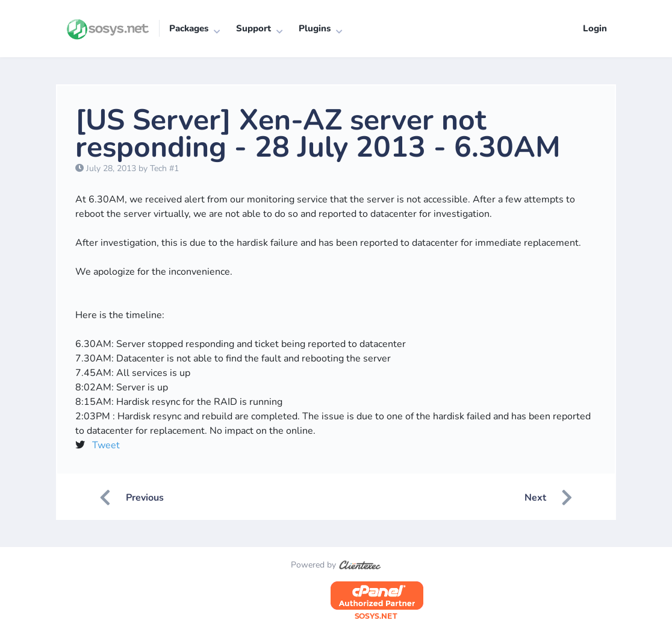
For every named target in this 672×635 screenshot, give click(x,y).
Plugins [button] (315, 28)
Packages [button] (189, 28)
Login (595, 28)
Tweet (106, 445)
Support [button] (254, 28)
